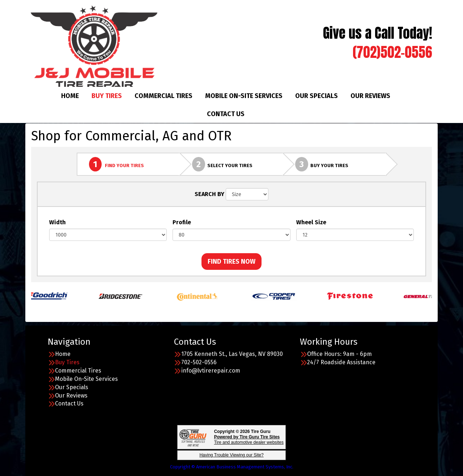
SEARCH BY (209, 194)
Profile (182, 222)
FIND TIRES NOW (231, 262)
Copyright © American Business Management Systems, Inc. (232, 467)
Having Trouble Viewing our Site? (231, 455)
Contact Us (226, 114)
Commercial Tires (163, 96)
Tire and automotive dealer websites (249, 440)
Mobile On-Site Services (244, 96)
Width (58, 222)
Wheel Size (311, 222)
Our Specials (317, 96)
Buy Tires (107, 96)
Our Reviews (370, 96)
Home (70, 96)
